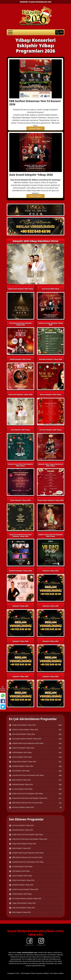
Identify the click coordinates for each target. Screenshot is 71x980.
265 (60, 794)
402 (60, 771)
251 (60, 798)
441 (60, 762)
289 (60, 785)
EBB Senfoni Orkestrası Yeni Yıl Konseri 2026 (35, 103)
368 (60, 775)
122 (60, 803)
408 (60, 766)
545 (60, 743)
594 (60, 739)
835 (60, 734)
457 (60, 748)
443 (60, 757)
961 (60, 730)
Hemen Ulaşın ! (36, 128)
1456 (60, 725)
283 (60, 789)
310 (60, 780)
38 (61, 807)
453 (60, 753)
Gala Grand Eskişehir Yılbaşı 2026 (31, 175)
